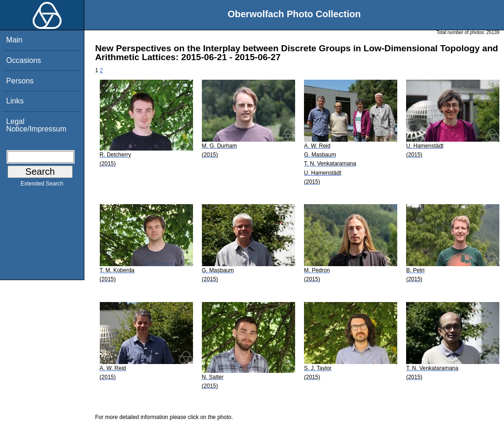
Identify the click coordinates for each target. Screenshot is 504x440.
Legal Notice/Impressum (36, 125)
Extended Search (42, 186)
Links (15, 101)
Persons (20, 81)
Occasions (24, 60)
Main (14, 40)
